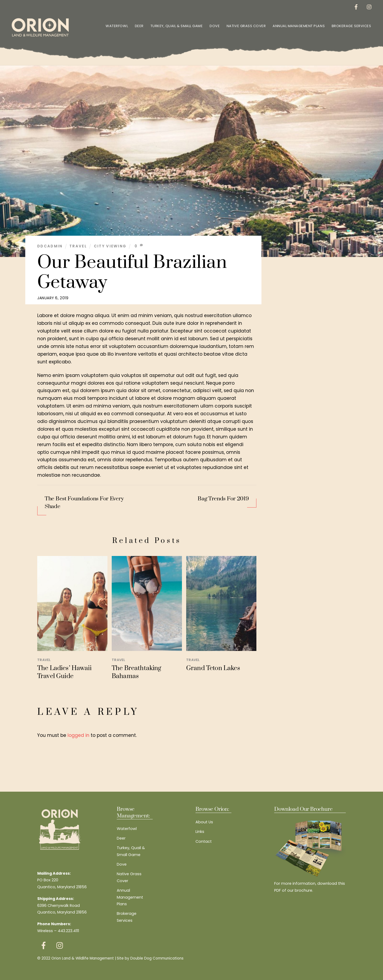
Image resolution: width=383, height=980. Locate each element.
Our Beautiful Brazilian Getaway (132, 272)
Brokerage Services (351, 26)
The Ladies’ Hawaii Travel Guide (64, 672)
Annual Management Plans (298, 26)
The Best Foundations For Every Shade (84, 502)
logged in (78, 735)
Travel (78, 246)
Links (200, 831)
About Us (204, 822)
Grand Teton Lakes (213, 668)
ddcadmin (50, 246)
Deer (139, 26)
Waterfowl (116, 26)
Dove (214, 26)
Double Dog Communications (157, 958)
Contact (204, 841)
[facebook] (356, 6)
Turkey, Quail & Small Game (176, 26)
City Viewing (110, 246)
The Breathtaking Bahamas (136, 672)
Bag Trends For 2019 (223, 499)
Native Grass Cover (246, 26)
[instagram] (369, 6)
